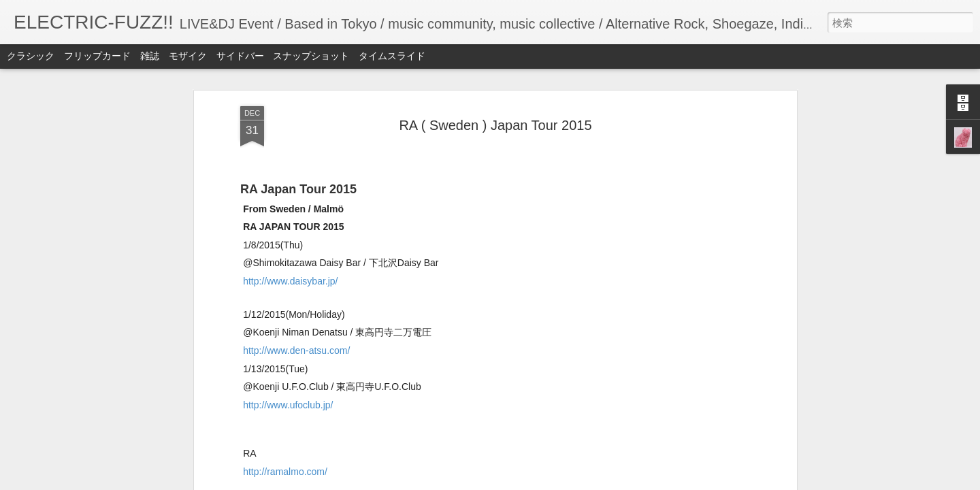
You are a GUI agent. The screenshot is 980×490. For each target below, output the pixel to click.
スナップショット (311, 56)
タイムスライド (392, 56)
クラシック (31, 56)
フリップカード (97, 56)
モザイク (188, 56)
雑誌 (150, 56)
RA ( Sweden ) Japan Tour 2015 (495, 125)
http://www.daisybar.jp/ (290, 281)
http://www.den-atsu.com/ (296, 350)
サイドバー (240, 56)
